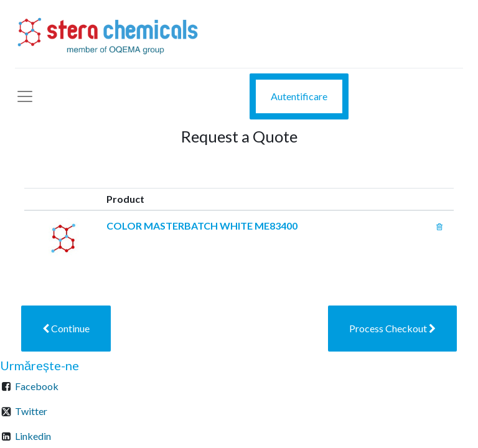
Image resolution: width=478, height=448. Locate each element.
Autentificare (299, 96)
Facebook (37, 386)
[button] (66, 329)
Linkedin (33, 436)
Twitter (31, 411)
